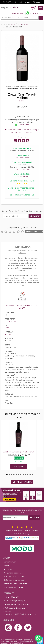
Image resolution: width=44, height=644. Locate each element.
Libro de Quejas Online (13, 587)
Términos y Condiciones (14, 576)
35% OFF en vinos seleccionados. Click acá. (22, 2)
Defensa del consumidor (14, 580)
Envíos (6, 566)
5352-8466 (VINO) (15, 13)
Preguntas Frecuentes (13, 573)
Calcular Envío (22, 176)
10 (28, 474)
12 (32, 474)
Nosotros (7, 569)
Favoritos (22, 101)
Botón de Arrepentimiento (15, 584)
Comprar (19, 466)
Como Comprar (10, 562)
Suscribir (35, 216)
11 (30, 474)
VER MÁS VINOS (22, 482)
